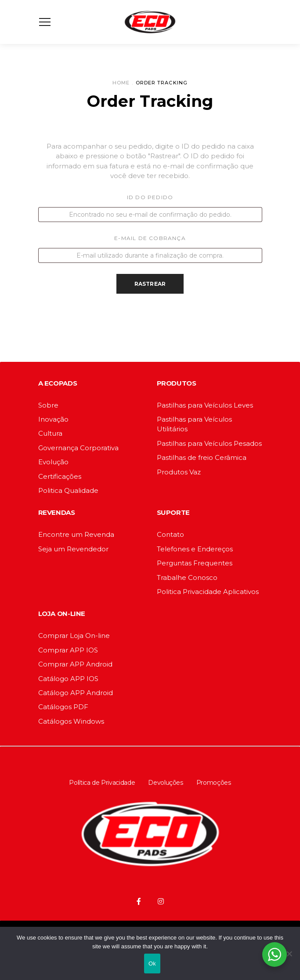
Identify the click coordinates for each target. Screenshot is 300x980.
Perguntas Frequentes (195, 563)
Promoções (214, 783)
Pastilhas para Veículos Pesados (209, 443)
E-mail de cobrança (150, 238)
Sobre (48, 405)
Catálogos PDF (63, 707)
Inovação (53, 419)
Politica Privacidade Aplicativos (208, 592)
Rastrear (150, 284)
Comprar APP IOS (68, 650)
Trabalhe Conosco (187, 577)
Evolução (53, 462)
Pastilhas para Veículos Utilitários (194, 424)
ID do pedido (150, 197)
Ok (152, 964)
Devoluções (166, 783)
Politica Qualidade (68, 490)
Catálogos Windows (71, 721)
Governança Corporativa (78, 448)
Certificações (60, 476)
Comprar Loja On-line (74, 636)
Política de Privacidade (102, 783)
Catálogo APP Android (76, 693)
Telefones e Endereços (195, 549)
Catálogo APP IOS (68, 679)
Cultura (50, 433)
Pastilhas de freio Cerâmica (202, 457)
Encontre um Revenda (76, 534)
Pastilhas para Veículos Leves (205, 405)
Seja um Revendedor (73, 549)
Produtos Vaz (179, 472)
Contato (170, 534)
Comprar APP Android (75, 664)
